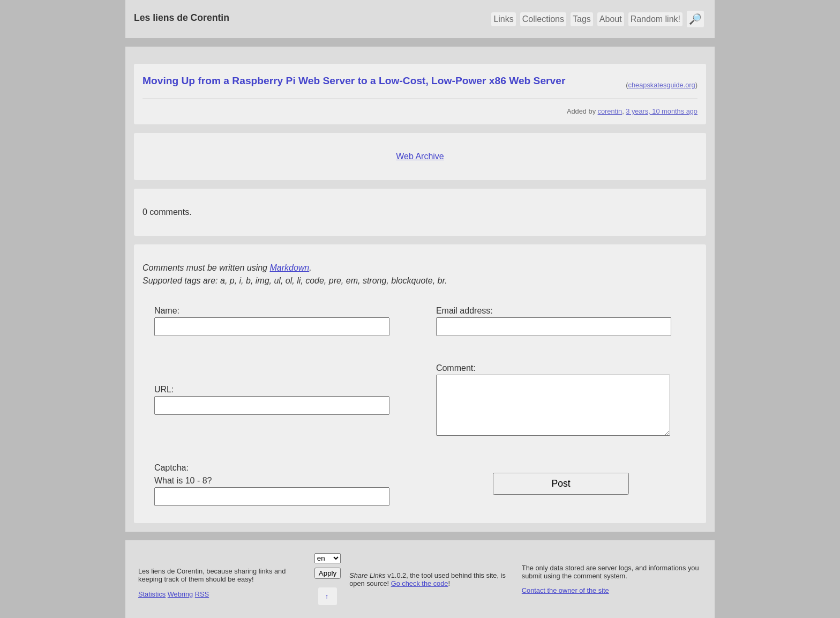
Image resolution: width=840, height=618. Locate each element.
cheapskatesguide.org (662, 85)
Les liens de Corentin (182, 18)
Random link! (655, 19)
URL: (164, 389)
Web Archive (420, 156)
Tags (582, 19)
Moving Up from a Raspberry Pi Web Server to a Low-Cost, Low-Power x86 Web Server (354, 81)
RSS (202, 594)
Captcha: (171, 468)
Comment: (456, 368)
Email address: (464, 311)
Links (503, 19)
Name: (167, 311)
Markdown (289, 268)
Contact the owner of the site (565, 590)
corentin (610, 111)
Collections (543, 19)
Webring (180, 594)
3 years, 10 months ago (662, 111)
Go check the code (420, 583)
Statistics (152, 594)
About (611, 19)
